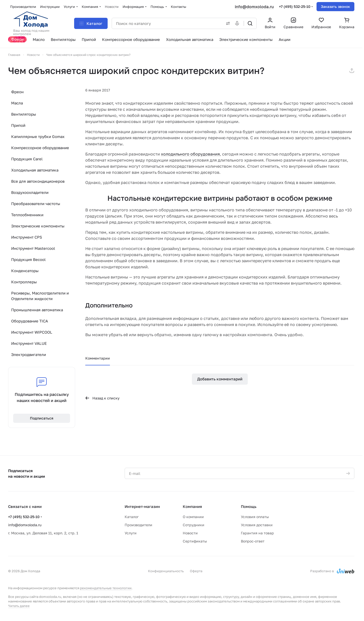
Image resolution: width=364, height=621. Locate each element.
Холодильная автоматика (35, 170)
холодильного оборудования (190, 154)
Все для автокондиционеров (38, 181)
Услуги (131, 533)
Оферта (196, 571)
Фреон (17, 92)
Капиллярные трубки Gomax (38, 136)
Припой (18, 125)
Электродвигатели (29, 354)
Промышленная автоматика (37, 310)
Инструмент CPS (27, 237)
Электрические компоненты (38, 226)
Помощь (249, 506)
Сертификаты (195, 541)
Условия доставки (257, 525)
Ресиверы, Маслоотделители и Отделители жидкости (40, 296)
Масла (17, 103)
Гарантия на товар (257, 533)
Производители (138, 525)
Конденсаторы (25, 271)
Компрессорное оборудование (40, 148)
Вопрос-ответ (253, 541)
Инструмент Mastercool (33, 248)
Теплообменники (27, 215)
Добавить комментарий (220, 379)
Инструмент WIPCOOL (32, 332)
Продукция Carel (27, 159)
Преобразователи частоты (36, 204)
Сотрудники (194, 525)
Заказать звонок (335, 6)
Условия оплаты (255, 517)
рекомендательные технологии (106, 588)
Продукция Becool (28, 259)
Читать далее (19, 606)
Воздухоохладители (30, 192)
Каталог (132, 517)
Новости (190, 533)
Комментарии (98, 358)
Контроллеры (24, 282)
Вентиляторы (24, 114)
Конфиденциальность (166, 571)
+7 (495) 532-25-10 (295, 6)
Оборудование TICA (30, 321)
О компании (193, 517)
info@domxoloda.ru (254, 7)
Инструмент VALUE (29, 343)
